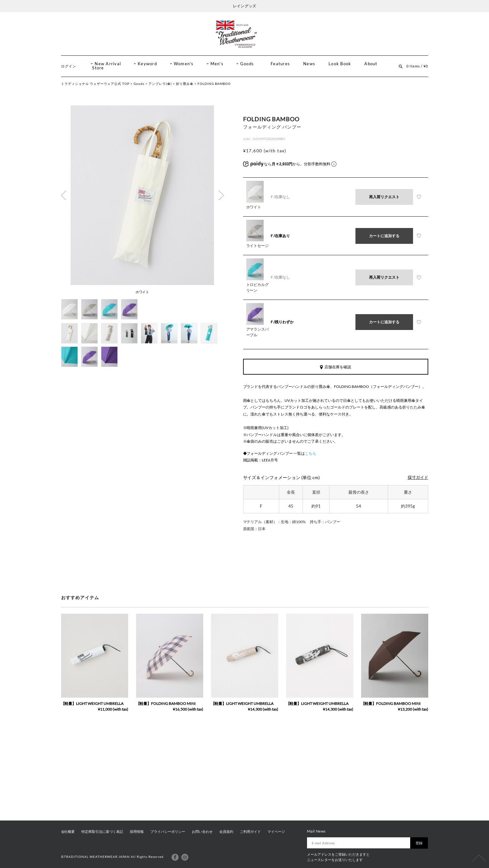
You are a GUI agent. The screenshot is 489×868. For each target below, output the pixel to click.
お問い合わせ (202, 832)
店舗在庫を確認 (335, 367)
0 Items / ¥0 (417, 66)
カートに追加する (384, 236)
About (371, 64)
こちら (310, 453)
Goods (247, 64)
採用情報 (137, 832)
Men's (217, 64)
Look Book (340, 64)
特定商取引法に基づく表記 (102, 832)
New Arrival (108, 64)
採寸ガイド (418, 477)
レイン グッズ (245, 6)
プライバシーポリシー (168, 832)
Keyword (147, 64)
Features (280, 64)
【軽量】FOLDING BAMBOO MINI (166, 703)
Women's (184, 64)
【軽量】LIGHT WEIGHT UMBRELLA (92, 703)
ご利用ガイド (250, 832)
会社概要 (68, 832)
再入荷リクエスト (384, 197)
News (309, 64)
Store (98, 68)
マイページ (276, 832)
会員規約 (226, 832)
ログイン (69, 66)
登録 (419, 843)
